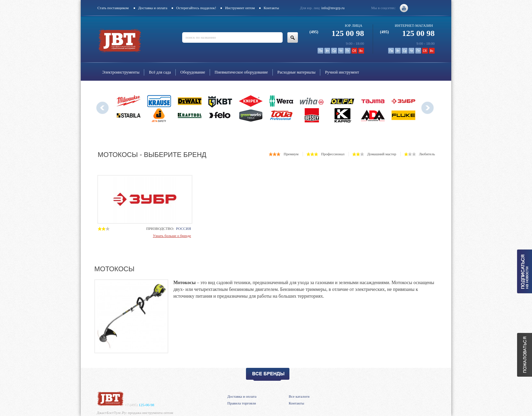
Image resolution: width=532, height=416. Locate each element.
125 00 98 (337, 33)
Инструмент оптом (240, 8)
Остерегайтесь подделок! (196, 8)
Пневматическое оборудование (241, 72)
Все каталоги (299, 396)
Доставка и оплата (153, 8)
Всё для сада (160, 72)
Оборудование (193, 72)
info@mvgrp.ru (333, 8)
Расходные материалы (297, 72)
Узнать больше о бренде (172, 236)
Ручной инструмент (342, 72)
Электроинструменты (121, 72)
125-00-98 (140, 405)
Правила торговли (242, 403)
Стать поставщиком (113, 8)
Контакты (271, 8)
